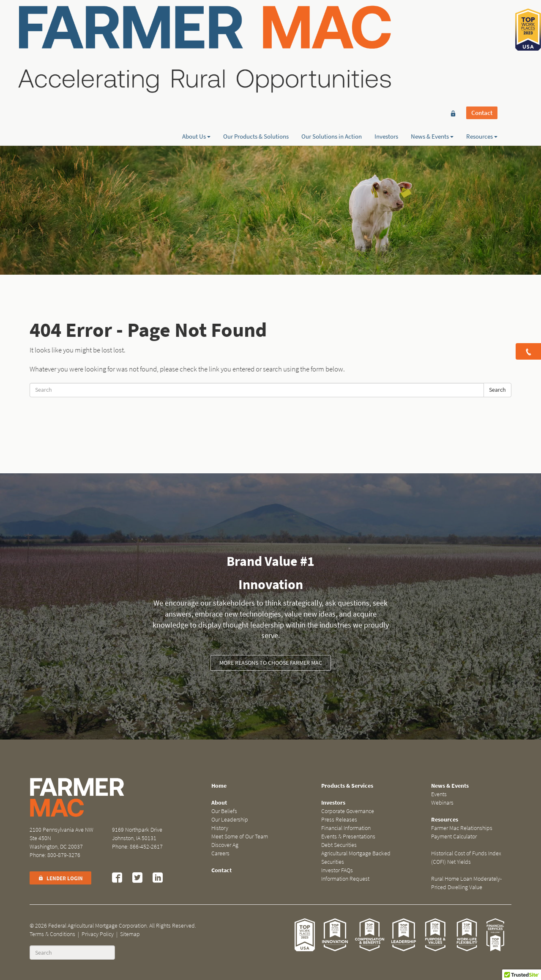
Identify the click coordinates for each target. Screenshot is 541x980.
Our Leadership (230, 820)
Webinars (442, 803)
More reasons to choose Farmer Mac (271, 663)
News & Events (432, 37)
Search (497, 390)
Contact (482, 22)
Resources (482, 37)
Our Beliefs (224, 811)
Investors (386, 37)
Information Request (345, 879)
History (220, 828)
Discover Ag (225, 845)
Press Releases (339, 820)
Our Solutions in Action (332, 37)
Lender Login (60, 878)
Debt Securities (339, 845)
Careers (220, 853)
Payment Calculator (454, 837)
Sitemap (130, 934)
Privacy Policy (98, 934)
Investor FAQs (337, 870)
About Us (196, 37)
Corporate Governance (348, 811)
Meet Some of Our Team (240, 837)
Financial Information (346, 828)
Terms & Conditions (52, 934)
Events (439, 794)
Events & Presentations (348, 837)
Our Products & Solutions (256, 37)
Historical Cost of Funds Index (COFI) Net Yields (466, 858)
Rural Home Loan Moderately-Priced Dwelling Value (466, 883)
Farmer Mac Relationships (462, 828)
